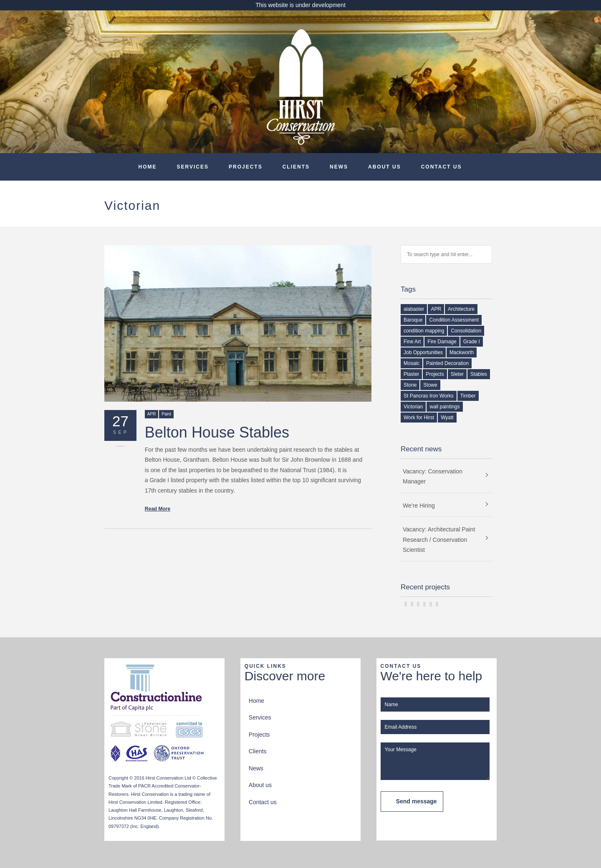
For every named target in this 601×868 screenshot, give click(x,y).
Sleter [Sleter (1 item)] (457, 374)
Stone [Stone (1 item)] (410, 385)
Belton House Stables (217, 432)
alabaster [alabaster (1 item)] (414, 309)
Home (148, 167)
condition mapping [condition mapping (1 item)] (424, 331)
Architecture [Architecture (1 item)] (461, 309)
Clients (296, 167)
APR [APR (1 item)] (436, 309)
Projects (246, 167)
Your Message (435, 761)
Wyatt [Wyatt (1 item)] (447, 418)
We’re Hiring (419, 506)
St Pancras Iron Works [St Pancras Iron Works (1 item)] (429, 396)
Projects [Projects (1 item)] (435, 374)
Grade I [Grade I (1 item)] (472, 342)
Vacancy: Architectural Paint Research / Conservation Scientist (439, 540)
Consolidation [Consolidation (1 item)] (466, 331)
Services (193, 167)
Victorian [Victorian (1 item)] (413, 407)
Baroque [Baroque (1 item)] (413, 320)
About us (385, 167)
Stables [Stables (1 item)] (479, 374)
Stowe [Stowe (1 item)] (430, 385)
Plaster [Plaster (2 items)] (411, 374)
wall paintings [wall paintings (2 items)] (444, 407)
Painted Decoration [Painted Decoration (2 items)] (447, 363)
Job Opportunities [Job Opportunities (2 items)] (423, 352)
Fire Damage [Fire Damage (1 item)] (442, 342)
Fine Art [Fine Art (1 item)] (412, 342)
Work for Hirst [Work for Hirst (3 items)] (419, 418)
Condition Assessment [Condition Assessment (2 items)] (454, 320)
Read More (158, 509)
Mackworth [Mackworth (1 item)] (462, 352)
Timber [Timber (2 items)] (468, 396)
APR (152, 414)
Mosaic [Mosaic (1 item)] (412, 363)
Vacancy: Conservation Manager (433, 477)
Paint (166, 414)
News (339, 167)
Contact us (442, 167)
